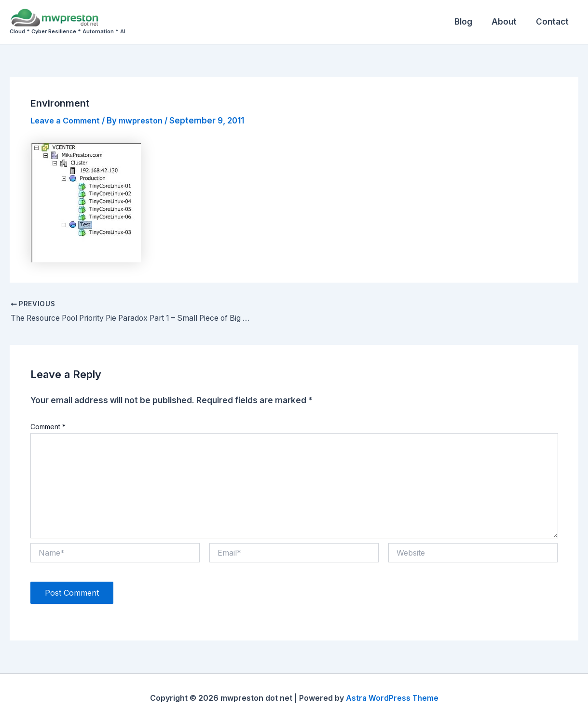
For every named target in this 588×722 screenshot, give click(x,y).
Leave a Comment (67, 121)
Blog (471, 22)
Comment (48, 427)
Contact (554, 22)
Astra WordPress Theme (392, 698)
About (508, 22)
